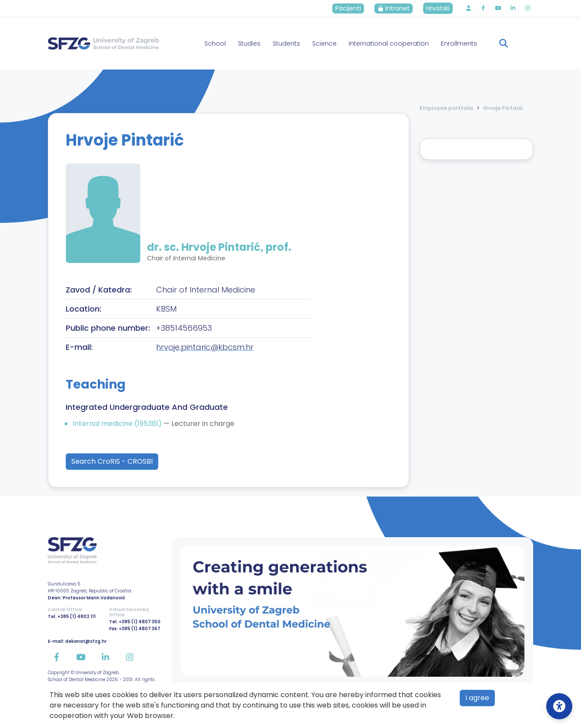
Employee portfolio (446, 108)
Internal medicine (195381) (118, 424)
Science (324, 43)
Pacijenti (352, 8)
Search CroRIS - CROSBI (112, 461)
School (215, 43)
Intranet (397, 8)
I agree (477, 698)
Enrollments (459, 43)
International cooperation (389, 43)
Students (286, 43)
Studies (249, 43)
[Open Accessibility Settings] (559, 706)
